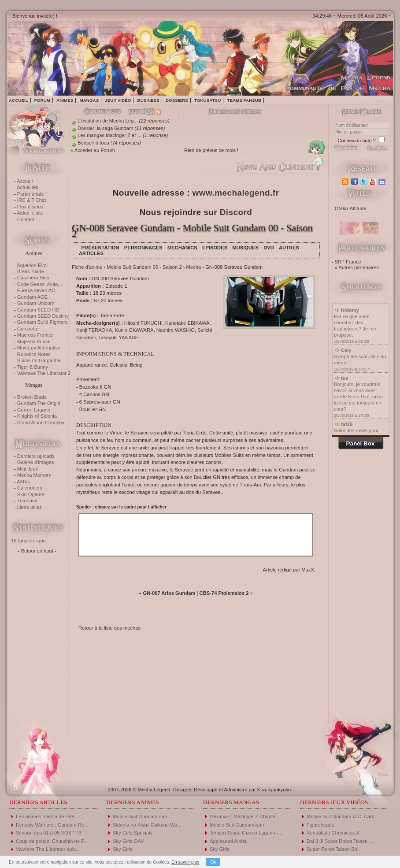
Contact (26, 219)
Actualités (28, 187)
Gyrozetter (29, 329)
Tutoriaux (27, 501)
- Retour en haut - (37, 551)
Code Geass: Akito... (40, 284)
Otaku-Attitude (351, 208)
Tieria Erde (112, 315)
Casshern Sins (33, 278)
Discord (236, 212)
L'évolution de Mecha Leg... (107, 121)
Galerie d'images (36, 462)
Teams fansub (244, 100)
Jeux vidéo (118, 100)
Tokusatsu (207, 100)
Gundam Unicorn (36, 303)
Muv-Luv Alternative (39, 348)
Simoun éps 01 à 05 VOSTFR (48, 833)
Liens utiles (30, 507)
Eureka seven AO (36, 290)
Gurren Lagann (34, 410)
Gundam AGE (32, 297)
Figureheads (320, 825)
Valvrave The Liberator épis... (48, 849)
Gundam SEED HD (38, 310)
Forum (42, 100)
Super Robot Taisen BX (332, 849)
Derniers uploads (36, 456)
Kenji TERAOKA (94, 330)
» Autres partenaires (357, 267)
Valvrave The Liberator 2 (44, 373)
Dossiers (177, 100)
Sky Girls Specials (133, 833)
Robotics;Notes (34, 354)
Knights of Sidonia (37, 416)
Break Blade (31, 271)
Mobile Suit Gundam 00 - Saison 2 (144, 267)
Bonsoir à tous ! (95, 143)
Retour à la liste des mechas (109, 628)
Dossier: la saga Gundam (105, 128)
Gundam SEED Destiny (43, 316)
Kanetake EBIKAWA (187, 323)
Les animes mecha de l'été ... (48, 816)
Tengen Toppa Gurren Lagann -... (246, 833)
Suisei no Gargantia (39, 360)
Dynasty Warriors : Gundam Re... (52, 825)
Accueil (19, 100)
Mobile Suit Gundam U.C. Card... (343, 816)
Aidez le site (30, 213)
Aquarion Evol (32, 265)
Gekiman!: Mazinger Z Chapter (243, 816)
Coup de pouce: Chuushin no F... (52, 841)
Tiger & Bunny (33, 367)
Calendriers (30, 488)
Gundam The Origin (39, 403)
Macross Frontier (36, 335)
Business (148, 100)
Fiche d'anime (87, 267)
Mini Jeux (28, 469)
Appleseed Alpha (228, 841)
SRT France (348, 262)
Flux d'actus (30, 207)
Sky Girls (123, 849)
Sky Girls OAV (128, 841)
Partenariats (30, 194)
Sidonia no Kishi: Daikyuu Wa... (147, 825)
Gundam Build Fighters (42, 322)
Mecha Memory (34, 475)
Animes (65, 100)
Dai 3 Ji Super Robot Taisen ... (340, 841)
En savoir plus (185, 862)
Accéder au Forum (95, 150)
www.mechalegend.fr (236, 193)
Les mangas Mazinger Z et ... (109, 135)
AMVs (23, 482)
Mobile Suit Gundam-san (140, 816)
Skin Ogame (31, 494)
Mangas (89, 100)
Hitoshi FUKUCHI (143, 323)
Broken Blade (32, 397)
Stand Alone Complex (41, 423)
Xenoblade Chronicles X (333, 833)
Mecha (194, 267)
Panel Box (361, 443)
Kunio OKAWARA (134, 330)
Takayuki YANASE (118, 338)
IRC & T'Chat (31, 200)
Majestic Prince (34, 341)
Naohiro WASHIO (176, 330)
